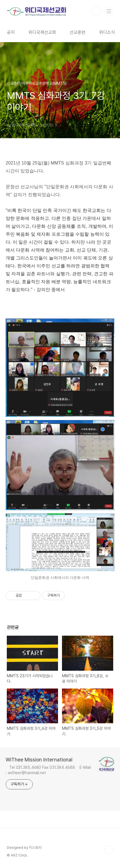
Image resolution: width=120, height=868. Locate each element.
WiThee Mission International (39, 760)
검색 (96, 11)
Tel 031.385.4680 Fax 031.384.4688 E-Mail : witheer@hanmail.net (48, 770)
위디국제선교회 (42, 32)
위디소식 (107, 32)
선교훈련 (78, 32)
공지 (11, 32)
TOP (109, 850)
